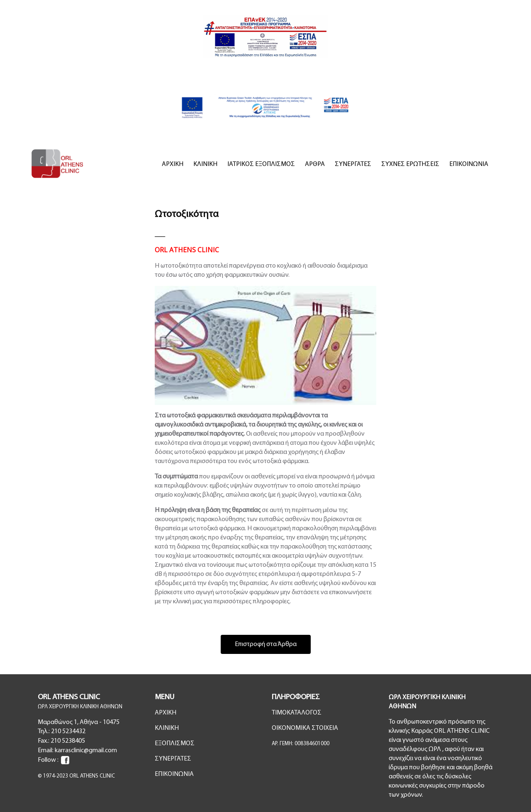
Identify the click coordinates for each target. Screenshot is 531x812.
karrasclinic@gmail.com (86, 751)
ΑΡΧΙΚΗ (173, 164)
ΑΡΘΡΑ (315, 164)
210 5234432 (68, 732)
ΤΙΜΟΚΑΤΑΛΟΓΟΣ (297, 713)
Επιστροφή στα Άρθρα (266, 644)
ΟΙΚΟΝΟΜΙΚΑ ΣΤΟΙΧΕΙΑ (305, 728)
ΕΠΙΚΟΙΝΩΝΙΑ (469, 164)
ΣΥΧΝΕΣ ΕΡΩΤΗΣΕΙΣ (410, 164)
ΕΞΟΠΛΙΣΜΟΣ (175, 744)
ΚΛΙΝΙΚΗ (205, 164)
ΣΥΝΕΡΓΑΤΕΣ (353, 164)
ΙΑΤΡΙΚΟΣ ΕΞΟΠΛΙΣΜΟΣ (261, 164)
